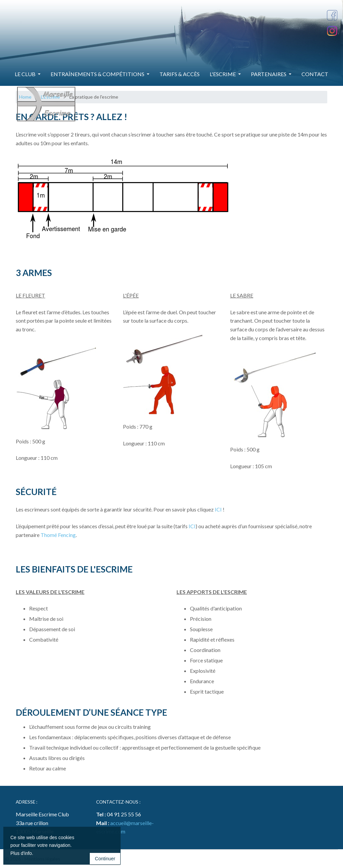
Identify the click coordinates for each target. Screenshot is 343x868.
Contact (315, 74)
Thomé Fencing (58, 535)
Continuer (105, 859)
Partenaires (269, 74)
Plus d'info (21, 853)
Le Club (26, 74)
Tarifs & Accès (180, 74)
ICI (218, 509)
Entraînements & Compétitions (98, 74)
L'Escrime (223, 74)
